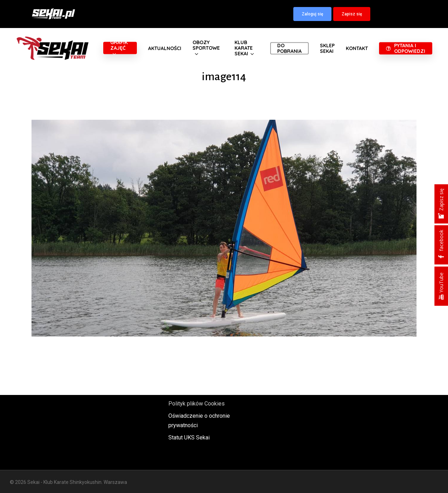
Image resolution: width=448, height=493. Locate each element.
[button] (312, 14)
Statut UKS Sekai (189, 438)
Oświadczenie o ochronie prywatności (199, 421)
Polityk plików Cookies (197, 404)
